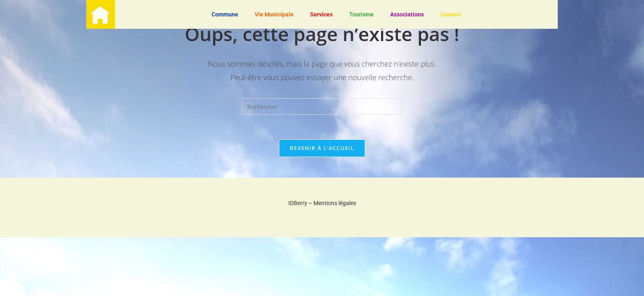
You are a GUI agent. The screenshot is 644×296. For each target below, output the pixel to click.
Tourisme (361, 14)
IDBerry (298, 203)
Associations (407, 14)
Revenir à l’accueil (322, 148)
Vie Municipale (274, 14)
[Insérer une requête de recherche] (322, 106)
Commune (225, 14)
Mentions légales (335, 203)
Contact (451, 14)
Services (321, 14)
